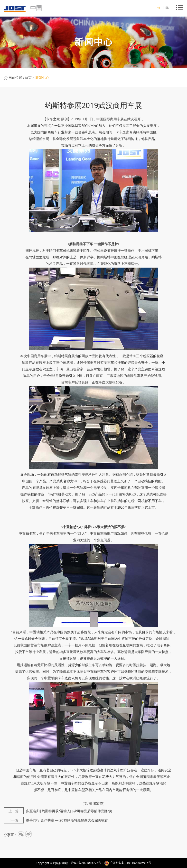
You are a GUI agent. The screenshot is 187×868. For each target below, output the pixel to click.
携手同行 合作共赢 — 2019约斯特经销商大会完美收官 (56, 820)
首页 (28, 78)
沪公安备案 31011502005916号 (130, 863)
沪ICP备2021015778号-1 (87, 863)
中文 (158, 8)
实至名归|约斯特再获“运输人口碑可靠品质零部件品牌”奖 (58, 811)
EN (168, 8)
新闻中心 (42, 78)
